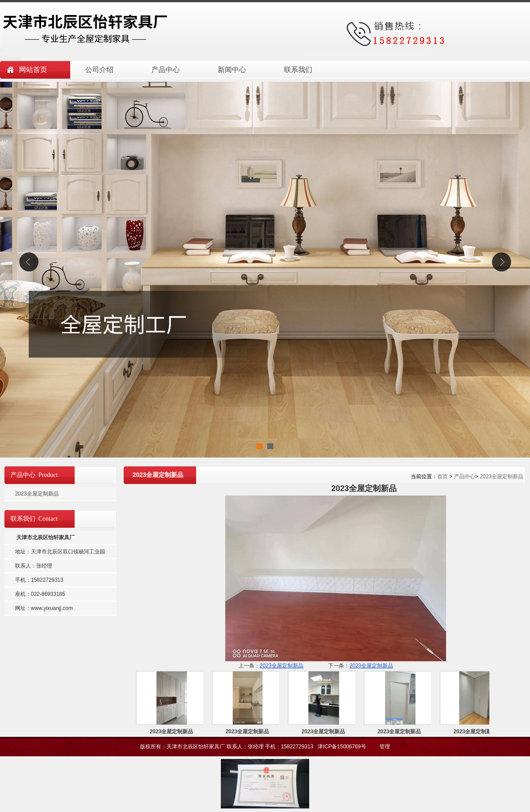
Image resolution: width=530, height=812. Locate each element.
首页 (443, 477)
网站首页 (33, 70)
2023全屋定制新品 (502, 477)
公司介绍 (99, 70)
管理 (385, 747)
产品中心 (166, 70)
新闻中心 (232, 70)
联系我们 (298, 70)
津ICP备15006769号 (343, 747)
